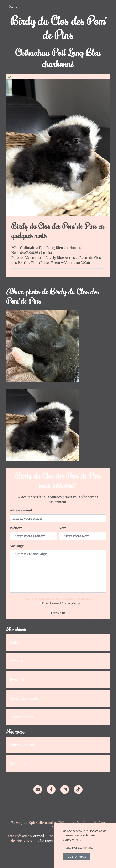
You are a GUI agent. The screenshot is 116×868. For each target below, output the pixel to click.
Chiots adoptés (22, 717)
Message (17, 546)
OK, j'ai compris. (79, 848)
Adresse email (21, 510)
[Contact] (38, 789)
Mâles (15, 642)
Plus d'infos (76, 857)
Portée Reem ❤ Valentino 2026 (64, 263)
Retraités (17, 680)
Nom (63, 528)
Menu (13, 7)
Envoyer (58, 613)
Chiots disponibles (25, 698)
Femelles (17, 661)
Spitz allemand (22, 745)
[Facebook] (51, 789)
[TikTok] (78, 789)
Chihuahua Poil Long (27, 764)
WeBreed (37, 836)
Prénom (16, 528)
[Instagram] (65, 789)
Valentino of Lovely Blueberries (51, 258)
